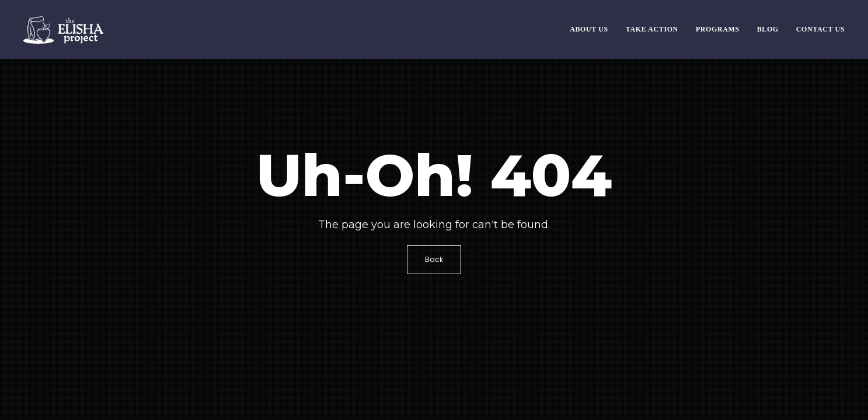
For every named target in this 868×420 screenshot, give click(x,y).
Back (434, 259)
